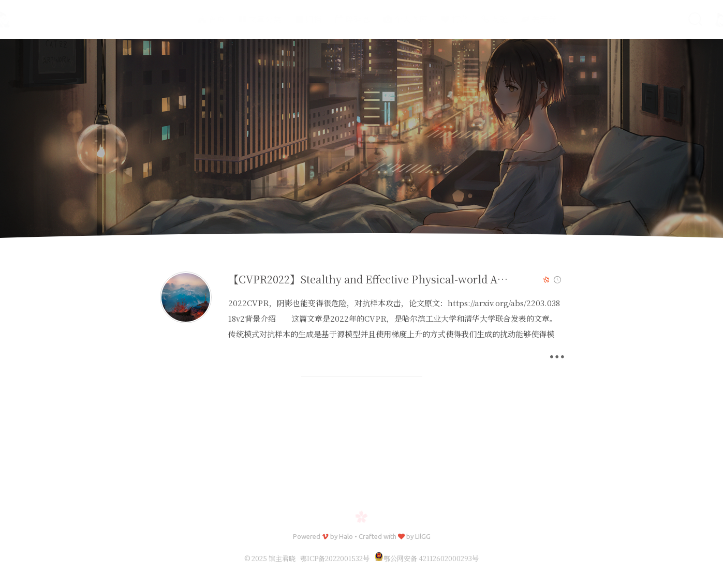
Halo (346, 536)
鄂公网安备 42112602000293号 (426, 558)
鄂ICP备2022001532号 (335, 558)
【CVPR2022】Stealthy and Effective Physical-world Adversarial (388, 279)
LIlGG (423, 536)
